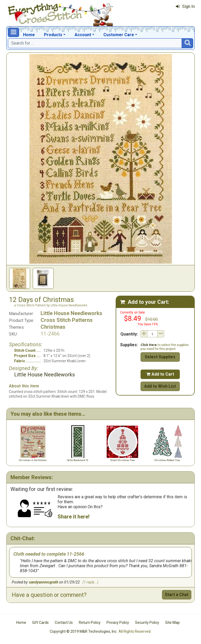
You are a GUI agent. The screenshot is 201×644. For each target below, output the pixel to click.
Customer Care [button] (119, 35)
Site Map (172, 623)
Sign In (185, 6)
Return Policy (90, 623)
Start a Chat (177, 595)
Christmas (53, 327)
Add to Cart (160, 374)
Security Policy (147, 623)
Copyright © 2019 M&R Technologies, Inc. (83, 631)
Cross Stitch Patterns (67, 320)
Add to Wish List (160, 386)
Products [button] (53, 35)
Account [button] (83, 35)
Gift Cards (40, 623)
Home (29, 35)
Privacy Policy (118, 623)
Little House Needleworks (71, 313)
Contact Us (64, 623)
